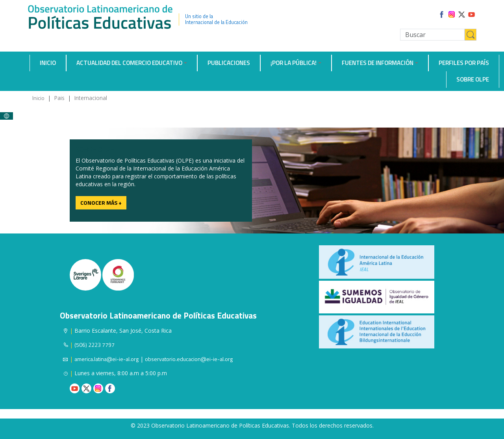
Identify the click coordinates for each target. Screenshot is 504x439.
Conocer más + (101, 203)
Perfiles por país (464, 63)
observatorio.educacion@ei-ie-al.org (189, 359)
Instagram (98, 388)
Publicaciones (229, 63)
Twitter (86, 388)
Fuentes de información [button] (378, 63)
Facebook (110, 388)
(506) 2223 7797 (94, 345)
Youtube (75, 388)
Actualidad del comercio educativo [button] (129, 63)
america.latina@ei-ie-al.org (107, 359)
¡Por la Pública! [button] (294, 63)
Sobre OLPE (473, 79)
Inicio (48, 63)
